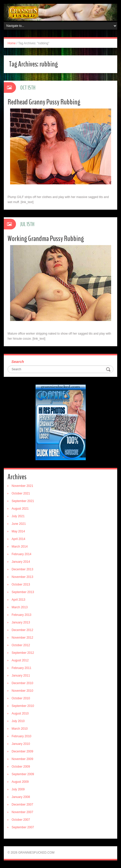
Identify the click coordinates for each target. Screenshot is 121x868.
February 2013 (21, 615)
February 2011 (21, 668)
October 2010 (21, 698)
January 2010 (21, 744)
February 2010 (21, 736)
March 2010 (20, 729)
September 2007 (23, 827)
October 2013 (21, 584)
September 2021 (23, 501)
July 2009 (18, 789)
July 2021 (18, 516)
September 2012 (23, 653)
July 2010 (18, 721)
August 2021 (20, 509)
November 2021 (22, 486)
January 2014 (21, 562)
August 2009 (20, 782)
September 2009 (23, 774)
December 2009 (22, 751)
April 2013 (18, 600)
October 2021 (21, 493)
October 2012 (21, 645)
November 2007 (22, 812)
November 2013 (22, 577)
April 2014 (18, 539)
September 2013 (23, 592)
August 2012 (20, 660)
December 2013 (22, 569)
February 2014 (21, 554)
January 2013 (21, 622)
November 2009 (22, 759)
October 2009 (21, 767)
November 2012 (22, 638)
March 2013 (20, 607)
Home (12, 43)
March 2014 (20, 547)
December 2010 (22, 683)
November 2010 (22, 691)
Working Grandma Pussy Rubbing (46, 239)
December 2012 (22, 630)
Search (18, 362)
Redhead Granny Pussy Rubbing (44, 102)
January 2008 (21, 797)
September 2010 (23, 706)
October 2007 (21, 820)
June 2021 (19, 524)
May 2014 (18, 531)
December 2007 (22, 805)
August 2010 (20, 713)
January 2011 (21, 676)
